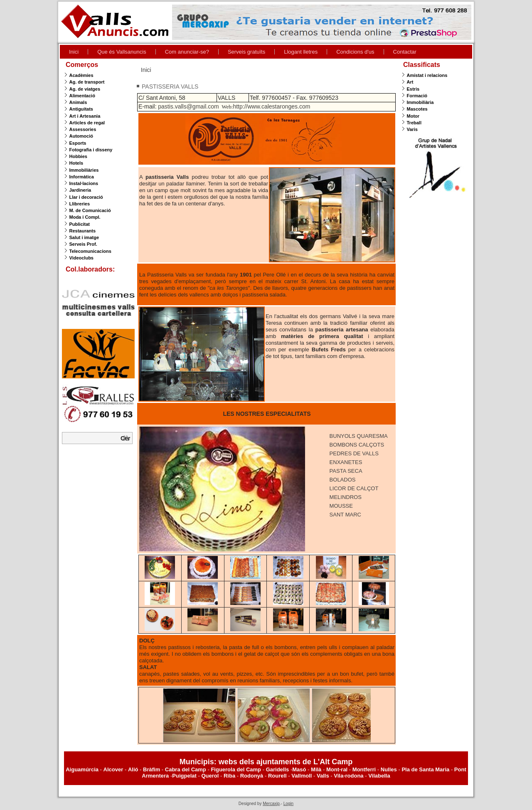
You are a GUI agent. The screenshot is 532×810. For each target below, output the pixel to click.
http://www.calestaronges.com (271, 106)
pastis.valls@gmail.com (188, 106)
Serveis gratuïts (246, 52)
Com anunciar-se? (187, 52)
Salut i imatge (84, 237)
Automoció (81, 136)
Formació (417, 96)
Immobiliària (420, 102)
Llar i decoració (86, 197)
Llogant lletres (301, 52)
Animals (78, 102)
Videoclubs (81, 258)
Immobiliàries (84, 170)
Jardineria (80, 190)
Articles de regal (87, 123)
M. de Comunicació (90, 210)
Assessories (83, 129)
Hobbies (78, 156)
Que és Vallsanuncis (122, 52)
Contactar (405, 52)
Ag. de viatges (85, 89)
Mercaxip (271, 804)
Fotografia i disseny (91, 150)
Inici (74, 52)
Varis (412, 129)
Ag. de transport (87, 82)
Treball (414, 123)
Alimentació (82, 96)
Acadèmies (81, 75)
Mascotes (417, 109)
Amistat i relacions (427, 75)
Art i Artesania (85, 116)
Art (410, 82)
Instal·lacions (84, 183)
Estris (413, 89)
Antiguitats (81, 109)
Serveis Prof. (83, 244)
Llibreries (80, 204)
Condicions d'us (355, 52)
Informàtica (82, 177)
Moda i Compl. (85, 217)
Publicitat (80, 224)
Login (288, 804)
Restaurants (83, 231)
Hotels (76, 163)
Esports (78, 143)
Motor (413, 116)
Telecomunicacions (90, 251)
